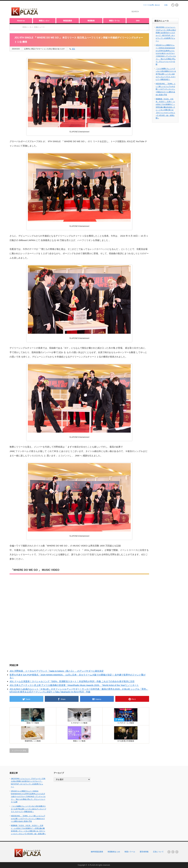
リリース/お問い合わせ (152, 5)
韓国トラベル (114, 21)
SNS (138, 21)
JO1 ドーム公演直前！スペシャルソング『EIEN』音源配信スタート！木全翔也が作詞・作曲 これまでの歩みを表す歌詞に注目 (72, 681)
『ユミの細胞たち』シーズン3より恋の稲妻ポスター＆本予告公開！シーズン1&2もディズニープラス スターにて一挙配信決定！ (166, 74)
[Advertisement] (91, 10)
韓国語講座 (68, 21)
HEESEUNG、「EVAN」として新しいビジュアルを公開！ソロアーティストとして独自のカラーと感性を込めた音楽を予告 (166, 89)
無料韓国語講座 (97, 852)
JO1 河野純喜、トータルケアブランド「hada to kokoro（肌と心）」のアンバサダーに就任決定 (57, 671)
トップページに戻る (19, 750)
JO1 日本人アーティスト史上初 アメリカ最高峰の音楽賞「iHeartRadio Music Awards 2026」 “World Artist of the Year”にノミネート (74, 685)
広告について (158, 852)
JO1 (73, 49)
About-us (21, 21)
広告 (166, 5)
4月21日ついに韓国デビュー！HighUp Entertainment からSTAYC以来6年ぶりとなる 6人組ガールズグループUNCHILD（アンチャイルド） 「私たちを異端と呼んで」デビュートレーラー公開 (28, 796)
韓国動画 (91, 21)
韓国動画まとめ (114, 852)
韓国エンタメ (44, 21)
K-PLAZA (92, 865)
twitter (173, 5)
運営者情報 (144, 852)
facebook (177, 5)
